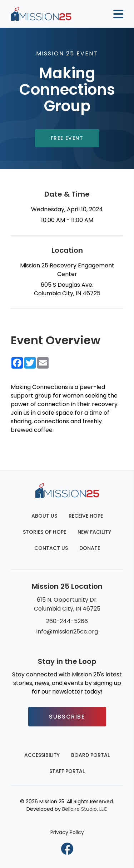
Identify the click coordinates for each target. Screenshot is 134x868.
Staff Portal (67, 771)
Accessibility (42, 755)
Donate (90, 548)
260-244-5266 (67, 621)
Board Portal (90, 755)
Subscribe (67, 717)
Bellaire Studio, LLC (85, 809)
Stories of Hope (44, 532)
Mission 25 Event (67, 53)
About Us (44, 516)
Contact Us (51, 548)
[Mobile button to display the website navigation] (115, 14)
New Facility (94, 532)
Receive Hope (86, 516)
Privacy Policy (67, 832)
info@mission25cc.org (67, 632)
